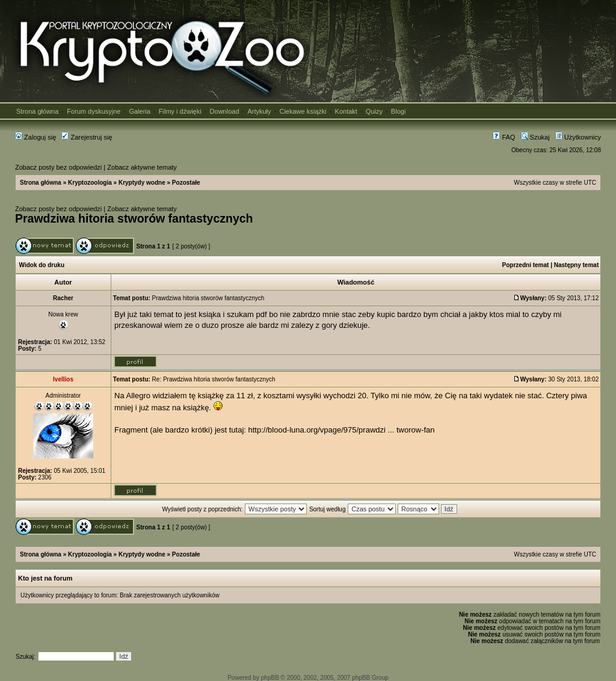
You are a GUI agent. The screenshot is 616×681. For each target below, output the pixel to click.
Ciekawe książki (303, 111)
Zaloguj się (35, 137)
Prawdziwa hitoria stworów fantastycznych (134, 218)
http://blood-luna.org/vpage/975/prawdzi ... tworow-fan (342, 430)
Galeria (139, 111)
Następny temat (576, 265)
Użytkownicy (578, 137)
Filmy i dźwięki (180, 111)
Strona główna (37, 111)
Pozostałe (186, 183)
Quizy (374, 111)
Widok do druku (42, 265)
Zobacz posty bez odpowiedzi (58, 167)
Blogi (398, 111)
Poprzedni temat (526, 265)
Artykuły (259, 111)
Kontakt (346, 111)
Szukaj (535, 137)
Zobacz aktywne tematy (142, 167)
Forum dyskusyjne (94, 111)
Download (225, 111)
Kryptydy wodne (142, 183)
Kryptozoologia (90, 183)
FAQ (504, 137)
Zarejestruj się (87, 137)
